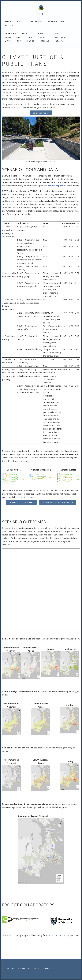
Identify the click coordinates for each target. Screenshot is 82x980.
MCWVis (27, 33)
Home (8, 22)
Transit (43, 37)
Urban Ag (11, 33)
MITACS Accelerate (61, 935)
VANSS (31, 41)
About (21, 22)
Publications (56, 22)
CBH (30, 37)
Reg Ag (60, 41)
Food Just (60, 37)
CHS (56, 33)
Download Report (41, 113)
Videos (9, 25)
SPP (19, 41)
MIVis (8, 41)
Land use (43, 33)
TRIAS (41, 14)
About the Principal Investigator (28, 969)
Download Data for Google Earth (58, 502)
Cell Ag (45, 41)
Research (36, 22)
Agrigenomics (13, 37)
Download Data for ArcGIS (21, 502)
